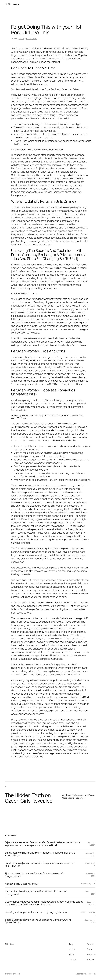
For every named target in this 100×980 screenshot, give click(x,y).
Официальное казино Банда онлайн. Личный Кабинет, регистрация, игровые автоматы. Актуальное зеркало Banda (43, 844)
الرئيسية (16, 4)
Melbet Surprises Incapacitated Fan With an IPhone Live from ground (36, 893)
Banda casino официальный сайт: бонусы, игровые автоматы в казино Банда (40, 854)
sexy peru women (35, 516)
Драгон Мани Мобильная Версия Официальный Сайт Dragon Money (35, 875)
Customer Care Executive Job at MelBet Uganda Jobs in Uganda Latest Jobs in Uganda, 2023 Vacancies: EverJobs (44, 903)
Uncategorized (32, 39)
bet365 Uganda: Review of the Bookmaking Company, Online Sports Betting (38, 921)
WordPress (91, 974)
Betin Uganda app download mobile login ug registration (36, 912)
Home (8, 4)
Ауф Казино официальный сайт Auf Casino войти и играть (78, 796)
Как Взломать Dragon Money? (22, 884)
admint (22, 39)
